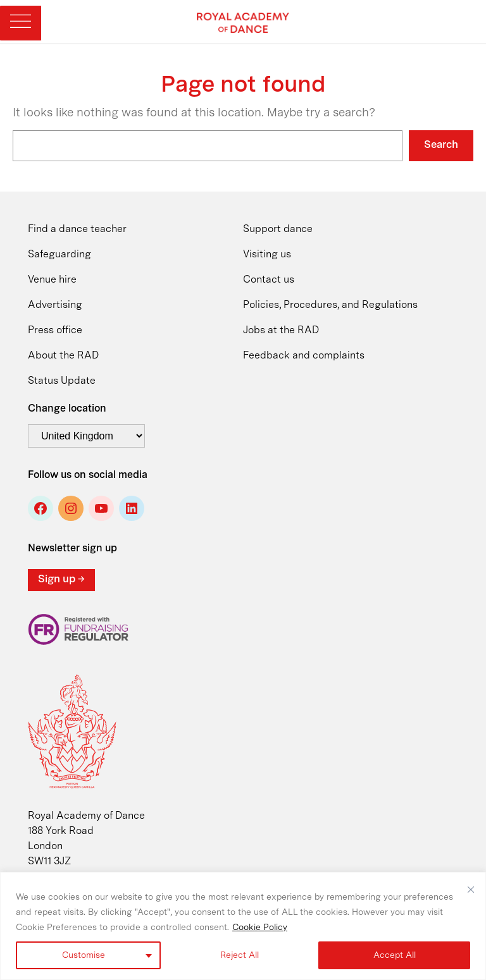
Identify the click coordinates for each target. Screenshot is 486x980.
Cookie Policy (260, 928)
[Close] (471, 890)
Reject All (240, 955)
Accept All (395, 955)
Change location (67, 409)
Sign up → (61, 579)
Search (441, 145)
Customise (84, 955)
